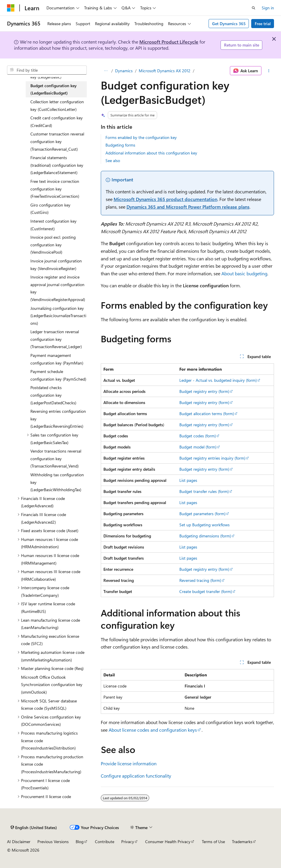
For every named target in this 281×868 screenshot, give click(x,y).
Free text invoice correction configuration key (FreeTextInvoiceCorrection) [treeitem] (55, 189)
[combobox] (47, 70)
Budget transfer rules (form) (204, 491)
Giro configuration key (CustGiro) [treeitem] (50, 209)
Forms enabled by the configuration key (141, 137)
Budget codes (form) (198, 436)
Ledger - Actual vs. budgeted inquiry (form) (218, 380)
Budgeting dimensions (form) (205, 536)
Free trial (263, 24)
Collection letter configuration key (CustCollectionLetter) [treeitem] (57, 105)
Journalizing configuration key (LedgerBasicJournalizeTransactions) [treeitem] (58, 316)
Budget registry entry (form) (204, 391)
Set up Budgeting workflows (204, 525)
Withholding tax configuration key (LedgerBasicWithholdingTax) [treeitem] (57, 482)
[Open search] (254, 8)
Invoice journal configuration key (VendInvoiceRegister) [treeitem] (56, 265)
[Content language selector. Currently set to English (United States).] (34, 827)
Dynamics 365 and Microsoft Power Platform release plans (188, 207)
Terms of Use (213, 842)
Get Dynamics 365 (229, 24)
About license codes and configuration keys (153, 730)
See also (113, 160)
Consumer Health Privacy (168, 842)
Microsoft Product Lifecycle (169, 42)
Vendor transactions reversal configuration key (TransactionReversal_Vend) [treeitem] (56, 458)
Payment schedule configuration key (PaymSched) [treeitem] (58, 375)
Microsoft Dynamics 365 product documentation (165, 199)
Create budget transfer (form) (206, 591)
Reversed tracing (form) (200, 580)
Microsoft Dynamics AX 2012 (165, 71)
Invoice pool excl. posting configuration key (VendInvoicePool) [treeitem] (53, 245)
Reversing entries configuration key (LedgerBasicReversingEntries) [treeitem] (58, 419)
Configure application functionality (136, 776)
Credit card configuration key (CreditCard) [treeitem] (57, 122)
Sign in (268, 8)
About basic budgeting (244, 273)
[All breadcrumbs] (106, 71)
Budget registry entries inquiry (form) (212, 458)
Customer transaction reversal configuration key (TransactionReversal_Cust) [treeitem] (57, 141)
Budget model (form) (198, 447)
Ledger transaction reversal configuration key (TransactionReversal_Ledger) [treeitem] (56, 339)
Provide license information (129, 763)
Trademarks (242, 842)
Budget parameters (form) (202, 514)
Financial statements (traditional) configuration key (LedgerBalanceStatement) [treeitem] (57, 165)
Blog (80, 842)
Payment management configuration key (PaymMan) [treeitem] (57, 359)
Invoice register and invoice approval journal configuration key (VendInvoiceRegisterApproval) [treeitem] (58, 288)
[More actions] (269, 71)
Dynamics (124, 71)
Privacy (128, 842)
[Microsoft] (11, 8)
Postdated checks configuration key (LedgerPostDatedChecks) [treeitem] (53, 395)
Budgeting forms (120, 145)
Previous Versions (53, 842)
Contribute (105, 842)
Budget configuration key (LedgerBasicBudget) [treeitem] (53, 89)
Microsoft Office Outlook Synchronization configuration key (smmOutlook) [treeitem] (52, 685)
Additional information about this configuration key (151, 153)
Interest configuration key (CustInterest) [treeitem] (53, 225)
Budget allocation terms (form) (207, 414)
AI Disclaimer (19, 842)
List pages (188, 480)
